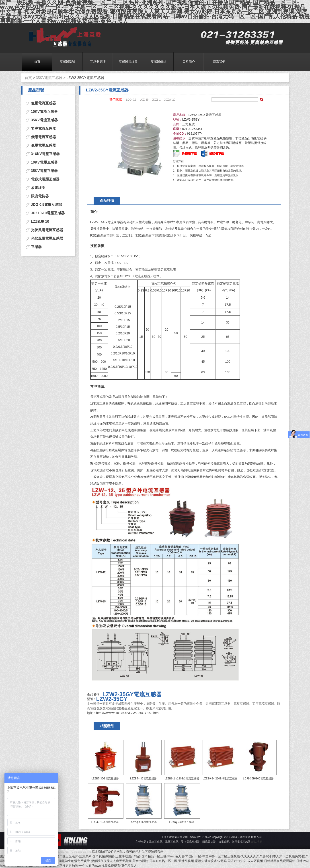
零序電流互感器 (43, 128)
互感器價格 (158, 62)
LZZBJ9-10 (40, 222)
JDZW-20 (170, 100)
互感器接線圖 (128, 62)
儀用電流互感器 (43, 137)
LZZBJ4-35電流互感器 (143, 779)
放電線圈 (38, 188)
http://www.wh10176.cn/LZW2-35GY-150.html (128, 713)
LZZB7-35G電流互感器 (105, 779)
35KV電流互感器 (49, 78)
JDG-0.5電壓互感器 (47, 205)
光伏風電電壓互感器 (47, 238)
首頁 (37, 62)
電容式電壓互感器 (45, 179)
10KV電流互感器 (44, 112)
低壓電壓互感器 (43, 145)
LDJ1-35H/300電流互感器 (258, 779)
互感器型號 (68, 62)
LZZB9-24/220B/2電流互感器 (182, 779)
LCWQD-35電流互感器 (143, 822)
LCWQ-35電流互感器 (182, 822)
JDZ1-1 (156, 100)
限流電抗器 (40, 196)
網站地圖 (257, 842)
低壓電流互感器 (43, 103)
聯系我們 (219, 62)
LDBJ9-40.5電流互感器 (105, 822)
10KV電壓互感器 (44, 162)
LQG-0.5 (131, 100)
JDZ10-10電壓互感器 (48, 213)
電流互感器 (63, 37)
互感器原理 (98, 62)
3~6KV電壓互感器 (45, 154)
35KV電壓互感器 (44, 171)
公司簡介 (189, 62)
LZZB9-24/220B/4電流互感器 (220, 779)
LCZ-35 (144, 100)
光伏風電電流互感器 (47, 230)
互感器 (36, 247)
